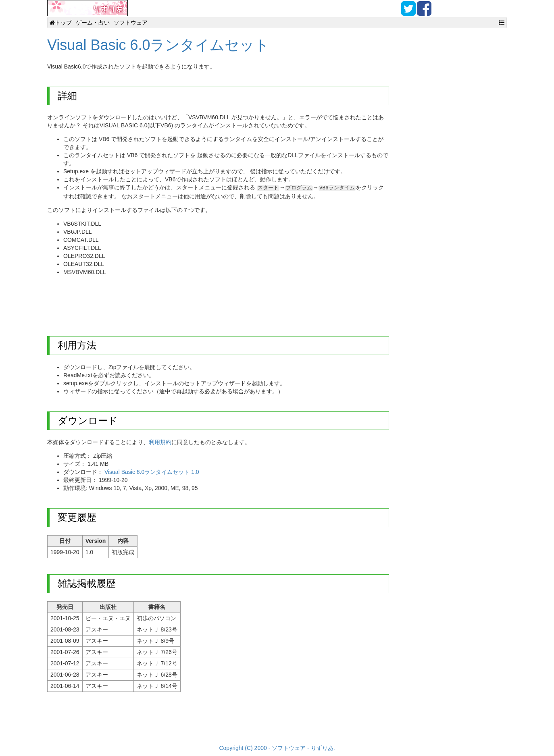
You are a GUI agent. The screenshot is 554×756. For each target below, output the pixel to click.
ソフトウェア (131, 23)
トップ (61, 23)
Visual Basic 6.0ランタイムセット (158, 45)
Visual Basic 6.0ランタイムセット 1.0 (152, 472)
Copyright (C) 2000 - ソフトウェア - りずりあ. (277, 748)
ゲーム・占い (93, 23)
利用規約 (160, 442)
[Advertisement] (194, 300)
